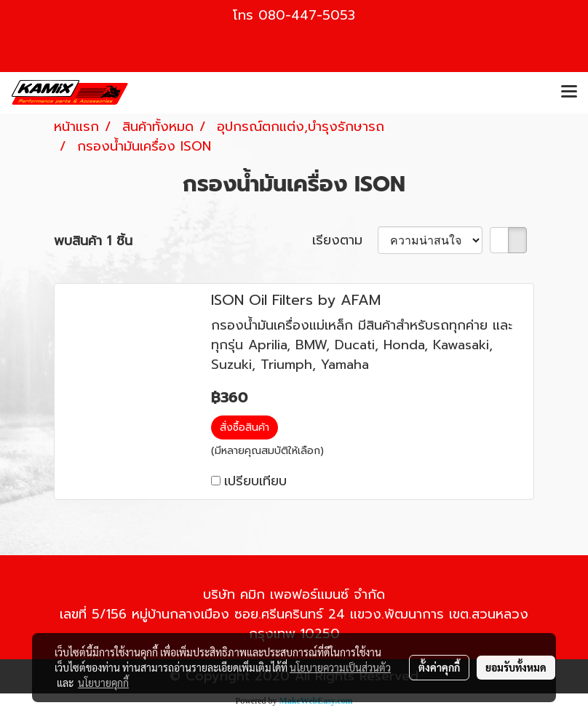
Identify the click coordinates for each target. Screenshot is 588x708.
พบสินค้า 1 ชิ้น (93, 241)
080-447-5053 (307, 15)
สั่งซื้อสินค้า (245, 427)
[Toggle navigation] (569, 92)
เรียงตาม (345, 240)
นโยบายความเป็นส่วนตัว (340, 667)
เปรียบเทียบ (255, 481)
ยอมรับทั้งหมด (516, 667)
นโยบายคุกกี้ (103, 683)
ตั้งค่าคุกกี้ (439, 667)
